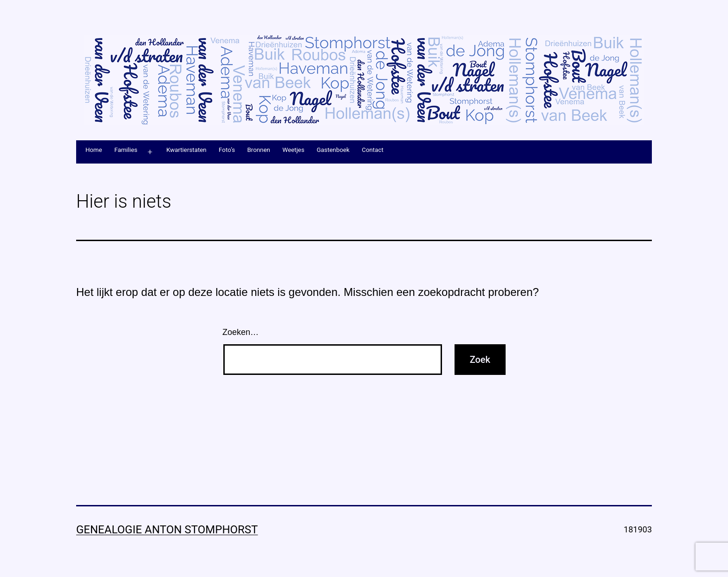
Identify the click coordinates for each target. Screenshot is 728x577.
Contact (373, 150)
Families (126, 150)
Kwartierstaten (186, 150)
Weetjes (293, 150)
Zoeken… (240, 332)
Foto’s (227, 150)
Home (94, 150)
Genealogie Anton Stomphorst (167, 530)
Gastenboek (333, 150)
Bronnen (258, 150)
